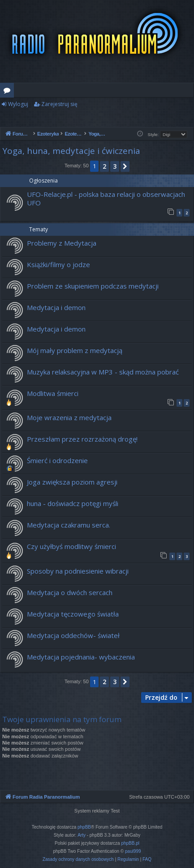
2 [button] (104, 166)
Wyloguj (18, 104)
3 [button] (115, 166)
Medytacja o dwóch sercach (70, 592)
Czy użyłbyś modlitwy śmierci (71, 546)
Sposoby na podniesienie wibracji (78, 571)
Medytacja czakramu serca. (69, 525)
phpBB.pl (130, 843)
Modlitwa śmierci (53, 393)
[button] (125, 166)
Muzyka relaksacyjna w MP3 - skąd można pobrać (103, 372)
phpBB (84, 827)
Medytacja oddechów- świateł (73, 635)
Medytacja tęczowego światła (73, 614)
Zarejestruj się (59, 104)
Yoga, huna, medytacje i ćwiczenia (71, 151)
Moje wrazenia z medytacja (69, 417)
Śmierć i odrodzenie (57, 460)
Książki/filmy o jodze (58, 264)
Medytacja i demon (56, 307)
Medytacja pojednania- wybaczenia (81, 657)
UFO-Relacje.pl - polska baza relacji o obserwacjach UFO (106, 198)
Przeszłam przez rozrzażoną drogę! (82, 439)
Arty (82, 835)
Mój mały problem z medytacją (75, 350)
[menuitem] (78, 859)
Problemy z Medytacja (62, 243)
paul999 (133, 851)
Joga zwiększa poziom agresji (72, 482)
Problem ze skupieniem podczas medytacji (93, 286)
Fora (9, 92)
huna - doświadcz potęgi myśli (73, 503)
